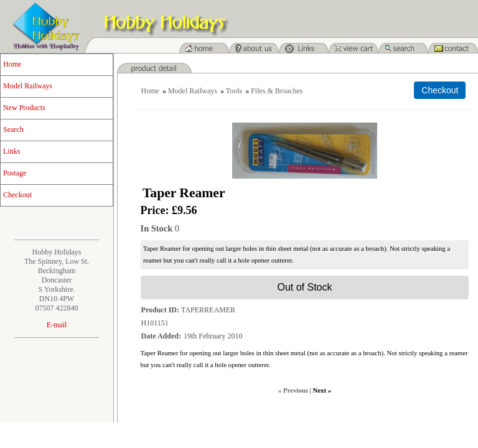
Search (13, 129)
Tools (234, 91)
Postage (15, 173)
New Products (24, 108)
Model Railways (28, 86)
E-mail (57, 325)
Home (12, 64)
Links (12, 151)
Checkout (17, 195)
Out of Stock (304, 287)
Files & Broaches (277, 91)
